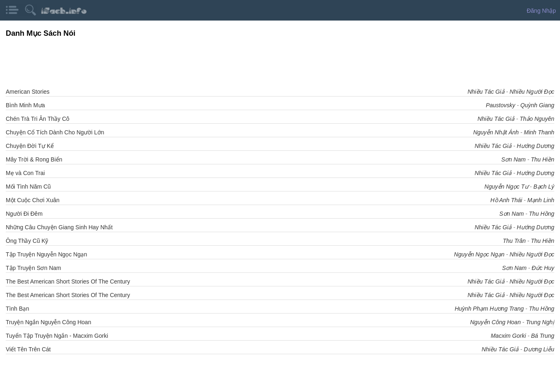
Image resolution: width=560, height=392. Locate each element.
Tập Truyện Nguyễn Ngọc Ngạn (46, 254)
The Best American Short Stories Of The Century (68, 281)
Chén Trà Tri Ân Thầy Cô (38, 119)
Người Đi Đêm (24, 214)
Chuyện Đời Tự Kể (30, 146)
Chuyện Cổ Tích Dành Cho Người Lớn (55, 132)
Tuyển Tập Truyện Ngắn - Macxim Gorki (57, 336)
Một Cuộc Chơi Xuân (33, 200)
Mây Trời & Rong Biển (34, 159)
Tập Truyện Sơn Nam (33, 268)
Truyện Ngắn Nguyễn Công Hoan (48, 322)
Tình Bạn (17, 309)
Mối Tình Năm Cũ (28, 187)
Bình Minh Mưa (25, 105)
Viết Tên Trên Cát (28, 349)
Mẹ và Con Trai (25, 173)
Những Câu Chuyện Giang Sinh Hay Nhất (59, 227)
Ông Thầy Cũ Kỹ (27, 241)
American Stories (28, 92)
